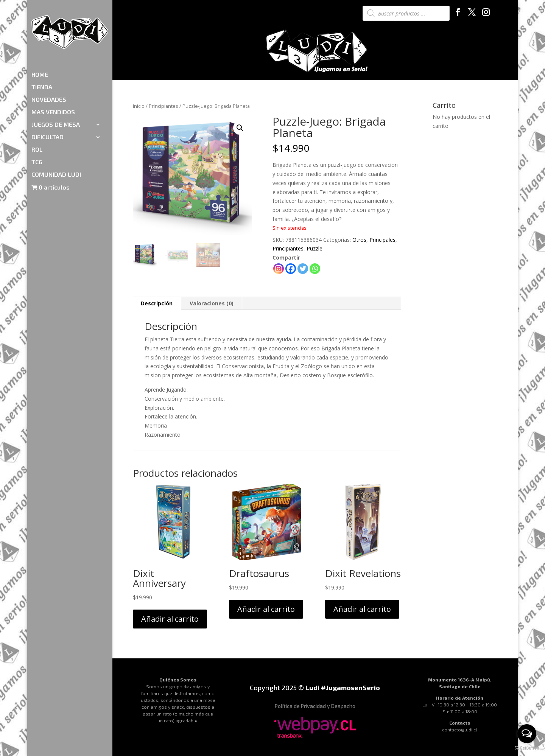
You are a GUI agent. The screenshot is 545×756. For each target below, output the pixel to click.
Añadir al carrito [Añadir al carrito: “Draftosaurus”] (266, 609)
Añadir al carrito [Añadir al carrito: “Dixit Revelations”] (362, 609)
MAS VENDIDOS (53, 68)
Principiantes (163, 106)
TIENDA (42, 43)
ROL (37, 106)
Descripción (157, 303)
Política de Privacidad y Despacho (315, 706)
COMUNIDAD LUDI (56, 131)
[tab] (157, 303)
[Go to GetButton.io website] (527, 748)
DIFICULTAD (47, 93)
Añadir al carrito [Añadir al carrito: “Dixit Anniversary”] (170, 619)
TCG (37, 118)
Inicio (139, 106)
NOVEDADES (49, 56)
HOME (40, 31)
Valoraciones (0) (212, 303)
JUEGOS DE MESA (56, 81)
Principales (382, 240)
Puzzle (315, 248)
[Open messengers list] (527, 734)
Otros (359, 240)
